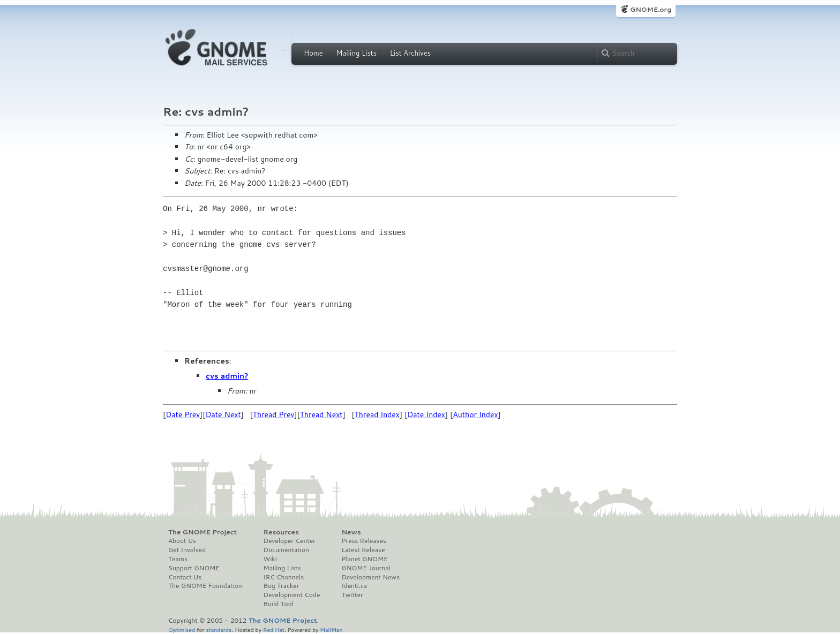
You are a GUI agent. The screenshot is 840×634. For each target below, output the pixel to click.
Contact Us (185, 577)
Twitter (352, 595)
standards (219, 629)
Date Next (223, 414)
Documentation (286, 550)
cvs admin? (227, 376)
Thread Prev (274, 414)
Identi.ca (354, 586)
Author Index (475, 414)
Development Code (292, 595)
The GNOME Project (202, 532)
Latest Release (363, 550)
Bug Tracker (282, 586)
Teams (178, 559)
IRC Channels (284, 577)
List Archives (410, 53)
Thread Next (321, 414)
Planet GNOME (364, 559)
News (351, 532)
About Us (182, 541)
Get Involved (187, 550)
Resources (281, 532)
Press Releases (363, 541)
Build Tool (279, 604)
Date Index (426, 414)
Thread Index (377, 414)
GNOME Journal (366, 568)
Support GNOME (194, 568)
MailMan (331, 629)
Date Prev (183, 414)
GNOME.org (651, 9)
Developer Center (290, 541)
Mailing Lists (356, 53)
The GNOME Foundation (205, 586)
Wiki (270, 559)
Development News (370, 577)
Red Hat (274, 629)
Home (313, 53)
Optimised (182, 629)
